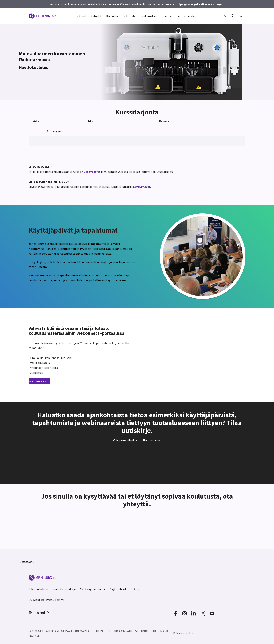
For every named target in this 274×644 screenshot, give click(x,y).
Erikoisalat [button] (130, 16)
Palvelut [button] (96, 16)
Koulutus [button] (112, 16)
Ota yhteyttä (92, 172)
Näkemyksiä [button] (149, 16)
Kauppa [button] (167, 16)
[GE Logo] (42, 16)
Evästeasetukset (184, 633)
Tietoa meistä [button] (185, 16)
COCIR (135, 589)
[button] (225, 19)
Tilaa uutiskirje (38, 589)
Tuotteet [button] (80, 16)
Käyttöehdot (118, 589)
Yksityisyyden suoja (93, 589)
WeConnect (143, 187)
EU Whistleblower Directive (46, 600)
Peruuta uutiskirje (64, 589)
